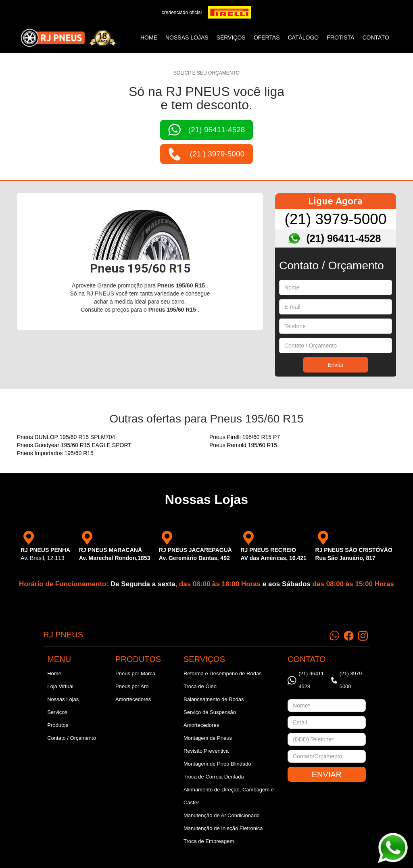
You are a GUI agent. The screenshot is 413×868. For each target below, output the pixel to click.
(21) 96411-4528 (344, 238)
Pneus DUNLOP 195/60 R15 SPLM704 (66, 437)
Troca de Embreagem (209, 841)
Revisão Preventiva (206, 751)
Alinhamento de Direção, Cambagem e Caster (229, 796)
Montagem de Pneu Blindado (217, 764)
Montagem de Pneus (208, 738)
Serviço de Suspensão (210, 712)
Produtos (58, 725)
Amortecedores (133, 699)
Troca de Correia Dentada (214, 777)
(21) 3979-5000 (335, 219)
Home (149, 37)
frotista (340, 37)
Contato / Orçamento (72, 738)
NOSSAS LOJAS (187, 37)
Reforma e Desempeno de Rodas (223, 673)
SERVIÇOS (231, 37)
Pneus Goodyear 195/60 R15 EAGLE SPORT (74, 445)
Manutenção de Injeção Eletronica (223, 828)
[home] (68, 38)
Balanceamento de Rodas (214, 699)
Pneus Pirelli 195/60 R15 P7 (245, 437)
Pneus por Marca (135, 673)
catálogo (303, 37)
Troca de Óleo (200, 686)
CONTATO (375, 37)
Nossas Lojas (63, 699)
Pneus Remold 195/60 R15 (243, 445)
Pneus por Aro (132, 686)
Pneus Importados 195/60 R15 (55, 453)
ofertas (267, 37)
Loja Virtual (60, 686)
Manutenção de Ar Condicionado (222, 815)
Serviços (57, 712)
